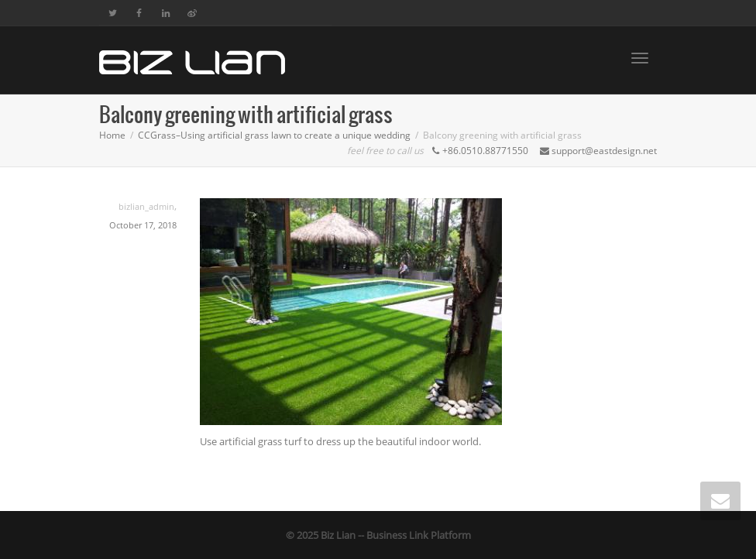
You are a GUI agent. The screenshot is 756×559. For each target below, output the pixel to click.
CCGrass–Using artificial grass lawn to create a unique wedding (274, 135)
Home (112, 135)
